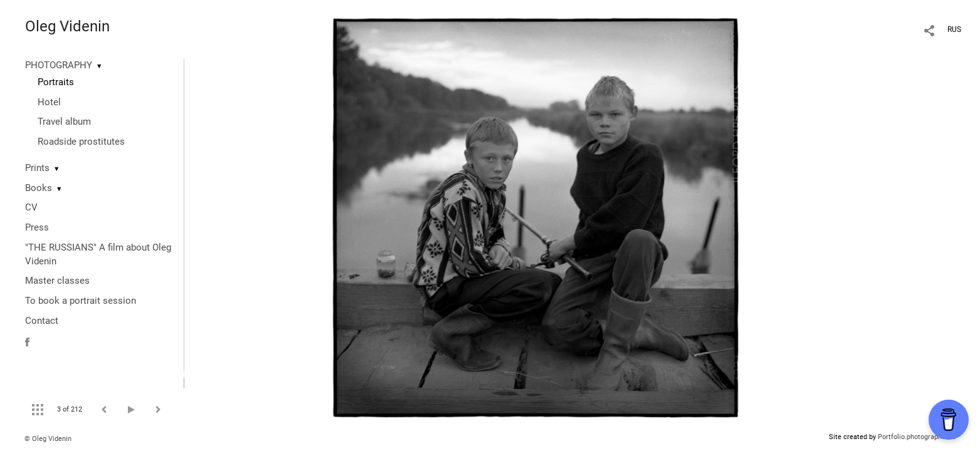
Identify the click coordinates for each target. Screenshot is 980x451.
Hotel (49, 102)
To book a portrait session (81, 301)
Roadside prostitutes (81, 142)
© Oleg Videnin (48, 439)
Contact (42, 321)
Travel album (64, 122)
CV (31, 207)
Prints (37, 168)
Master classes (57, 281)
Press (37, 227)
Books (39, 188)
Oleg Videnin (67, 26)
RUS (954, 29)
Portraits (56, 82)
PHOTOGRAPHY (59, 65)
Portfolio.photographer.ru (917, 437)
